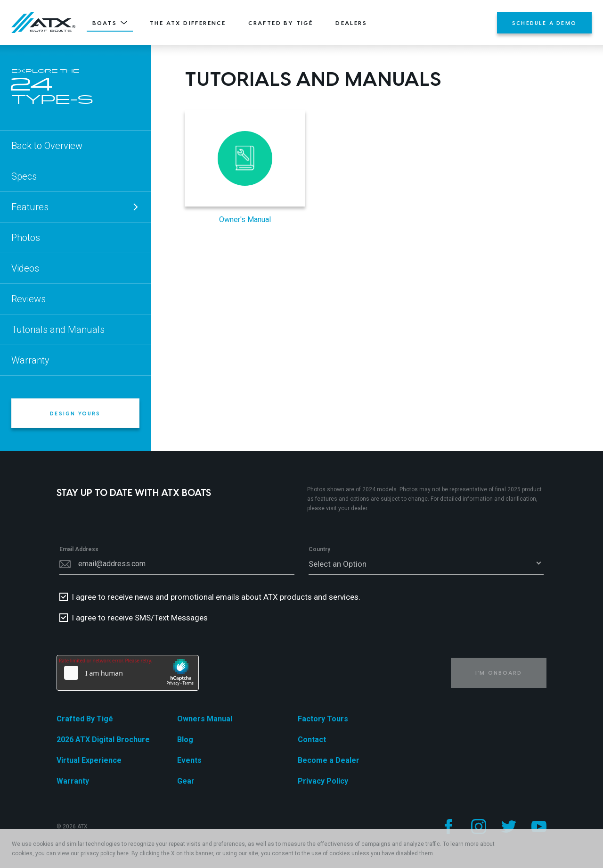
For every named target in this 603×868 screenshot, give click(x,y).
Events (189, 760)
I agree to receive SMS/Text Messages (140, 618)
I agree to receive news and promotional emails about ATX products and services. (216, 597)
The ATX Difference (188, 23)
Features (75, 207)
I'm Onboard (499, 673)
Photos (26, 238)
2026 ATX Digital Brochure (103, 740)
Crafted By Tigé (281, 23)
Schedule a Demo (544, 23)
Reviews (29, 299)
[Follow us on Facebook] (448, 827)
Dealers (351, 23)
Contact (312, 740)
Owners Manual (205, 719)
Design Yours (75, 413)
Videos (25, 268)
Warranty (30, 360)
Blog (185, 740)
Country (319, 549)
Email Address (79, 549)
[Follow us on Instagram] (479, 827)
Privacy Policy (323, 781)
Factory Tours (323, 719)
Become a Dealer (329, 760)
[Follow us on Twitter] (509, 827)
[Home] (43, 23)
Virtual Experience (89, 760)
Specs (24, 176)
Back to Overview (47, 146)
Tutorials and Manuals (58, 330)
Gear (186, 781)
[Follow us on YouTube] (539, 827)
